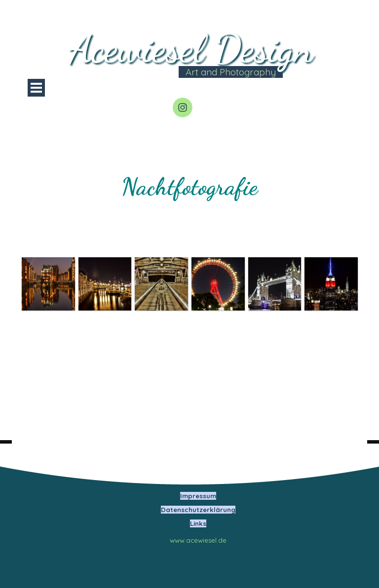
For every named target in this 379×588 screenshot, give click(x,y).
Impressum (198, 496)
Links (198, 523)
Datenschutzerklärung (198, 510)
